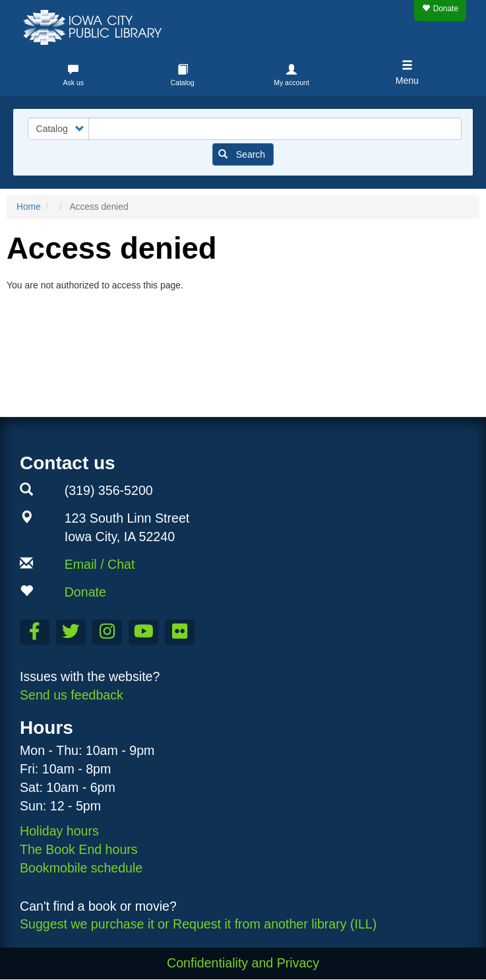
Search (242, 154)
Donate (440, 9)
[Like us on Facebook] (35, 632)
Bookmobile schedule (81, 868)
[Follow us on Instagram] (107, 632)
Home (29, 207)
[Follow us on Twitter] (71, 632)
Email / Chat (100, 564)
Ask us (73, 82)
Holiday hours (59, 831)
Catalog (183, 82)
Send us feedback (72, 695)
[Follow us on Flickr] (180, 632)
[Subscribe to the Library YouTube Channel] (143, 632)
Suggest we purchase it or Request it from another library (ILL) (198, 924)
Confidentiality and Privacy (243, 963)
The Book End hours (79, 849)
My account (291, 82)
